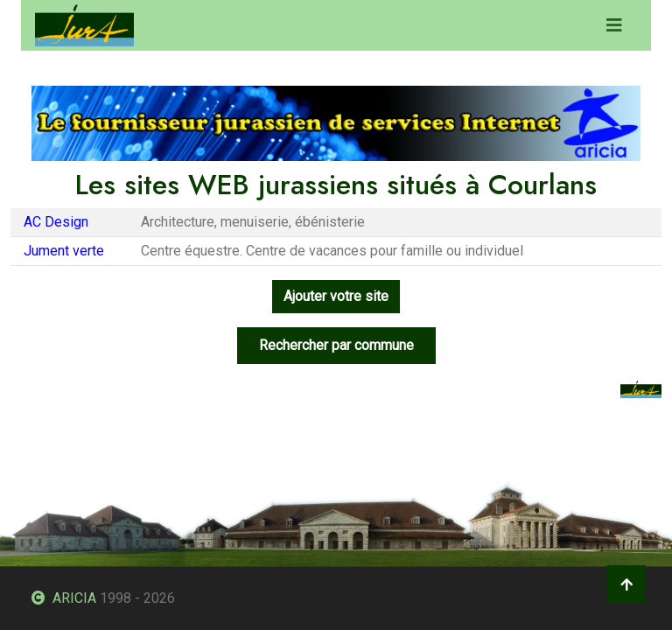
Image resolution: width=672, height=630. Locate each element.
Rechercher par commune (336, 345)
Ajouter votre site (336, 296)
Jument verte (64, 251)
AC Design (56, 222)
